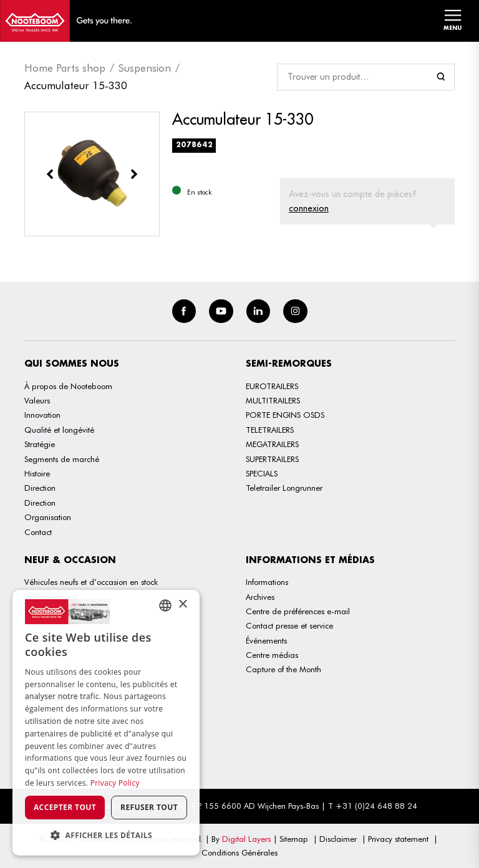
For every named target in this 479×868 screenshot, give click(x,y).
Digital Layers (246, 839)
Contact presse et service (289, 625)
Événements (266, 640)
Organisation (48, 517)
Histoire (37, 473)
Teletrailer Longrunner (284, 488)
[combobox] (165, 605)
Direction (40, 488)
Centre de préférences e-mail (298, 611)
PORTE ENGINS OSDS (285, 415)
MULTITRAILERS (273, 400)
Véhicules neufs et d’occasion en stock (91, 582)
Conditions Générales (239, 852)
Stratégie (40, 444)
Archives (260, 597)
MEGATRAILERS (272, 444)
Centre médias (272, 655)
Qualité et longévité (59, 430)
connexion (309, 208)
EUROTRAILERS (272, 386)
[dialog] (106, 723)
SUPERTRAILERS (272, 459)
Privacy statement (398, 839)
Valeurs (37, 400)
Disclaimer (338, 839)
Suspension (145, 68)
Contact (38, 532)
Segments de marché (62, 459)
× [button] (182, 605)
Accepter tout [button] (65, 807)
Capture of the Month (283, 669)
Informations (267, 582)
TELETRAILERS (270, 430)
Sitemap (294, 839)
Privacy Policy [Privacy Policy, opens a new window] (115, 783)
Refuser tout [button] (149, 807)
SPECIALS (262, 473)
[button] (106, 835)
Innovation (42, 415)
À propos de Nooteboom (68, 386)
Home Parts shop (65, 68)
